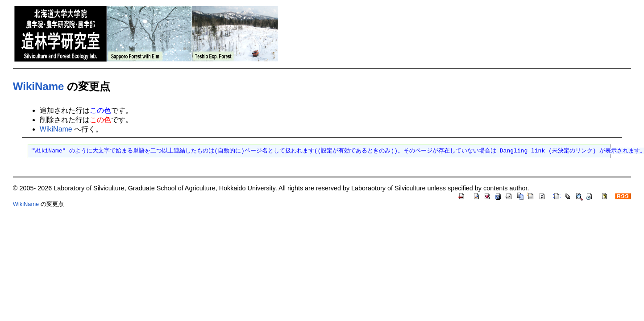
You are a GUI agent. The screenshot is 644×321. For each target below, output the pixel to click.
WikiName (39, 86)
